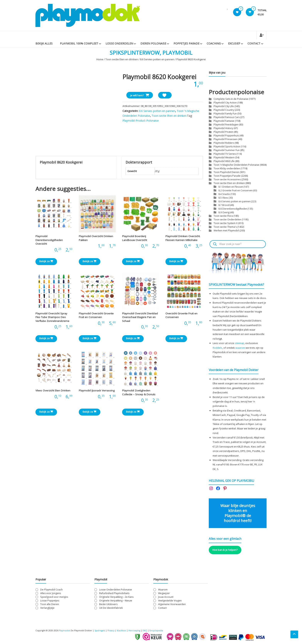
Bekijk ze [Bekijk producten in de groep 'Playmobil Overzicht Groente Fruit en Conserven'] (90, 338)
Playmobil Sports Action (227, 147)
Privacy (112, 630)
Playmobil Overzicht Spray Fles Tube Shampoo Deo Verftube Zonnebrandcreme (52, 317)
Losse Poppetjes (50, 601)
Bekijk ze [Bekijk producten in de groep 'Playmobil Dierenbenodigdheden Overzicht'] (46, 261)
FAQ (146, 630)
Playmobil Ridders (224, 143)
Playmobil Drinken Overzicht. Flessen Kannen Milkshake (183, 238)
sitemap (240, 343)
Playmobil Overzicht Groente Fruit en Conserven (96, 315)
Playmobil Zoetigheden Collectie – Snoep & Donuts (139, 392)
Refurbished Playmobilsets (114, 593)
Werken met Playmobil (226, 230)
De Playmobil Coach (51, 590)
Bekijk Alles (44, 43)
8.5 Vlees (223, 198)
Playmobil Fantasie (224, 121)
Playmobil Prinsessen (226, 139)
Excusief (234, 43)
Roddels (217, 348)
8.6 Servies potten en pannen (157, 59)
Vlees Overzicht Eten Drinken (53, 390)
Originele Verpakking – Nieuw (116, 601)
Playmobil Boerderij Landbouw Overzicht (135, 238)
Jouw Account (166, 597)
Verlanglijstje (47, 608)
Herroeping (136, 630)
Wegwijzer (164, 593)
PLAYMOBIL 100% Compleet (79, 43)
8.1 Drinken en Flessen (231, 187)
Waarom (163, 590)
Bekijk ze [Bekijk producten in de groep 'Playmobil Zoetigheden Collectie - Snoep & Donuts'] (133, 412)
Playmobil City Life (224, 106)
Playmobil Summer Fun (227, 150)
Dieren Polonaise (153, 43)
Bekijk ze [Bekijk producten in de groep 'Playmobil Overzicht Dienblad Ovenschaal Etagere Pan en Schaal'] (133, 338)
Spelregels (100, 630)
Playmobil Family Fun (225, 114)
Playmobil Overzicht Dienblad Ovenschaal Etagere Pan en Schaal (140, 317)
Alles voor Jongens (51, 593)
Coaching (214, 43)
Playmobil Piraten (223, 132)
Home (100, 59)
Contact (254, 43)
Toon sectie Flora (223, 216)
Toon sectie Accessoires (227, 179)
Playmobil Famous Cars (227, 117)
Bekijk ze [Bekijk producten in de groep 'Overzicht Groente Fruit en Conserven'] (176, 338)
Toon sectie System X (226, 223)
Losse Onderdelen (119, 43)
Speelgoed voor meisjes (54, 597)
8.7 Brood (224, 205)
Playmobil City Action (225, 103)
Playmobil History (223, 128)
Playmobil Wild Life (224, 161)
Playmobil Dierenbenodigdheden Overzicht (49, 240)
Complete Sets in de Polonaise (231, 99)
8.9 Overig (224, 212)
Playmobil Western (224, 157)
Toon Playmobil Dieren (226, 172)
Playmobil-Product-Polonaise (141, 120)
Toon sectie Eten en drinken (122, 59)
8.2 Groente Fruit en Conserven (235, 190)
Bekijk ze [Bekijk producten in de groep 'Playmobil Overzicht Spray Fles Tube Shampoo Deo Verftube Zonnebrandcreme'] (46, 338)
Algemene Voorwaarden (172, 604)
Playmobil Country (224, 110)
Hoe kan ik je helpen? (225, 550)
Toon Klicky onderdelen (227, 168)
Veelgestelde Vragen (170, 601)
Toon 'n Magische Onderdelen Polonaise (236, 165)
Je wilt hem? (137, 95)
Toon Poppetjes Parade (227, 176)
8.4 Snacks (224, 194)
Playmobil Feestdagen (226, 125)
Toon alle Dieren (50, 604)
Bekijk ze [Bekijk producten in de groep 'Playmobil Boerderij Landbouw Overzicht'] (133, 261)
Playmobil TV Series (225, 154)
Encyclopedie (158, 630)
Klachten (123, 630)
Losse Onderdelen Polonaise (116, 590)
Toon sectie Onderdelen (227, 220)
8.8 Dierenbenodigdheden (233, 209)
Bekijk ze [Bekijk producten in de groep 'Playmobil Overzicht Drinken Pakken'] (90, 261)
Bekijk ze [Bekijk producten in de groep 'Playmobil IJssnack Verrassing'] (90, 412)
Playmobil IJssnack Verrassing (97, 390)
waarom (240, 348)
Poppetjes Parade (186, 43)
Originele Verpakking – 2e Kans (116, 597)
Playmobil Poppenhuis (226, 136)
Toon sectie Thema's (225, 227)
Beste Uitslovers (108, 604)
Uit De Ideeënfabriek (111, 608)
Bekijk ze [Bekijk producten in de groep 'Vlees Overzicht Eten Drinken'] (46, 412)
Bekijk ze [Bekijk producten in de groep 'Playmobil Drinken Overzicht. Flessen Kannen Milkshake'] (176, 261)
